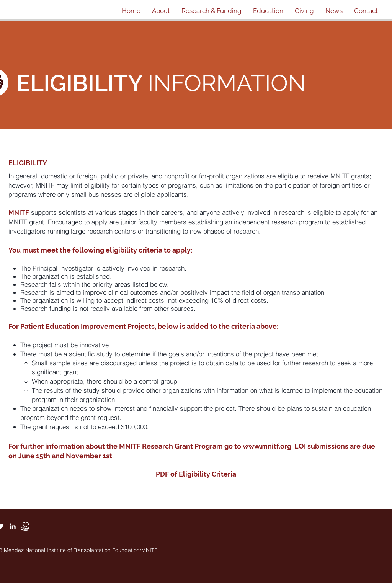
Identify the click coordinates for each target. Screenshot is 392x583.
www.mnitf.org (267, 446)
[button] (161, 11)
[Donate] (25, 526)
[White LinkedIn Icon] (13, 526)
